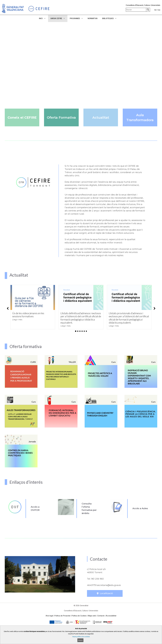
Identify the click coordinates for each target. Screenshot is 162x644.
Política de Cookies (79, 616)
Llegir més (17, 320)
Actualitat (101, 117)
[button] (122, 18)
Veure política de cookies (81, 637)
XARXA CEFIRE (59, 18)
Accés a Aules (140, 508)
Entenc (80, 640)
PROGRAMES (78, 18)
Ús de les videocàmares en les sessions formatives (28, 315)
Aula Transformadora (140, 117)
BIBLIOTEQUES (111, 18)
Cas (159, 10)
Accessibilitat (111, 616)
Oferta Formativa (61, 117)
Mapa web (92, 616)
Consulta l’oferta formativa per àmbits (89, 508)
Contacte (101, 616)
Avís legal (49, 616)
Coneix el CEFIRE (22, 117)
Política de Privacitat (62, 616)
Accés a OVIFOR (35, 508)
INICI (43, 18)
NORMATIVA (93, 18)
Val (155, 10)
